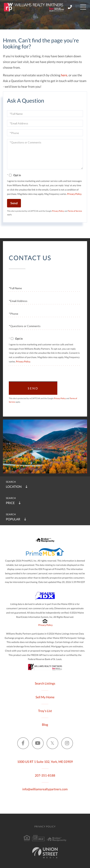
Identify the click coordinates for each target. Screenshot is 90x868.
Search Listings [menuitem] (45, 683)
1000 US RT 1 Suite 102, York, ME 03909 (45, 762)
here (64, 75)
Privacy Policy (74, 194)
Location (14, 487)
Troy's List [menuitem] (45, 711)
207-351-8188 (45, 775)
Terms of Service (75, 211)
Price (10, 503)
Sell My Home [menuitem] (45, 697)
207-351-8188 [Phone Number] (70, 7)
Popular (13, 519)
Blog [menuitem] (45, 725)
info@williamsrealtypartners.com (45, 789)
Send (14, 203)
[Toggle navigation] (83, 7)
